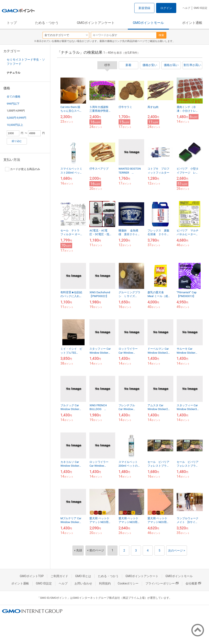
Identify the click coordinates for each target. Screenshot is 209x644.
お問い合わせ (83, 583)
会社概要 (193, 583)
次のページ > (177, 551)
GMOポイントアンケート (96, 23)
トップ (12, 23)
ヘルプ (186, 8)
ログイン (166, 8)
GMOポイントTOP (32, 576)
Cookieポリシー (128, 583)
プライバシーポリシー (162, 583)
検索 (161, 35)
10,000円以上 (15, 125)
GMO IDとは (83, 576)
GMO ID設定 (201, 8)
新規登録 (144, 8)
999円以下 (13, 104)
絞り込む (17, 141)
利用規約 (105, 583)
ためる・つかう (47, 23)
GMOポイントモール (148, 23)
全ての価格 (14, 97)
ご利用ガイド (59, 576)
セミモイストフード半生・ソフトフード (26, 62)
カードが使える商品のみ (23, 169)
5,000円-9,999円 (16, 118)
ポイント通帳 (192, 23)
